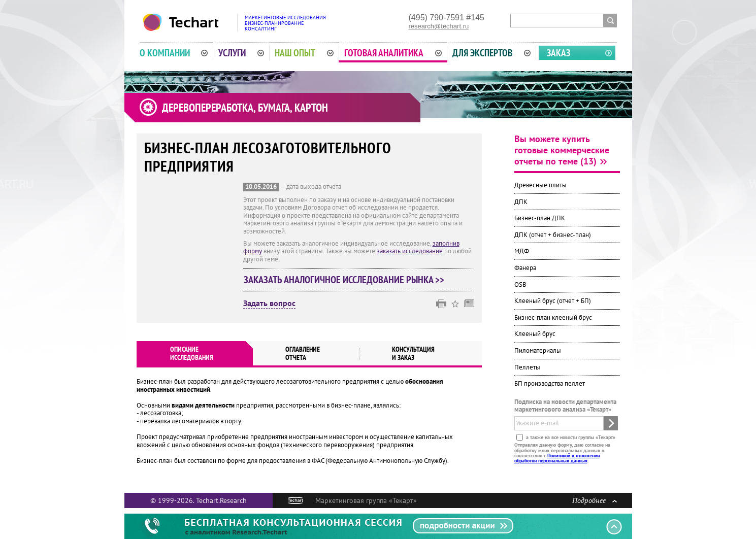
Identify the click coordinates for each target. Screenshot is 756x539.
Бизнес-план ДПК (540, 218)
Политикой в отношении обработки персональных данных (557, 458)
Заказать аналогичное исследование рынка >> (344, 280)
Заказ (558, 53)
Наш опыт (304, 53)
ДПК (521, 202)
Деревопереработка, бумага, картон (245, 108)
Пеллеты (527, 367)
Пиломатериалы (538, 350)
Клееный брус (535, 334)
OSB (520, 284)
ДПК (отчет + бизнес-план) (553, 235)
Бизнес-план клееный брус (553, 317)
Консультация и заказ (413, 353)
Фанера (525, 268)
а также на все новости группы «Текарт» (570, 437)
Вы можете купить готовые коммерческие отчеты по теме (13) (562, 150)
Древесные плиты (540, 185)
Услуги (241, 53)
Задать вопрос (269, 304)
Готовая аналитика (393, 53)
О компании (174, 53)
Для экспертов (491, 53)
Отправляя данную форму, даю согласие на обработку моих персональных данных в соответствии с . (562, 453)
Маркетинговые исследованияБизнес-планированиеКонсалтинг (285, 23)
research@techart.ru (439, 26)
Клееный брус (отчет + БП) (553, 301)
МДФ (522, 251)
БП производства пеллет (550, 383)
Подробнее (595, 500)
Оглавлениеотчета (303, 353)
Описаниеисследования (192, 353)
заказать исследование (410, 251)
